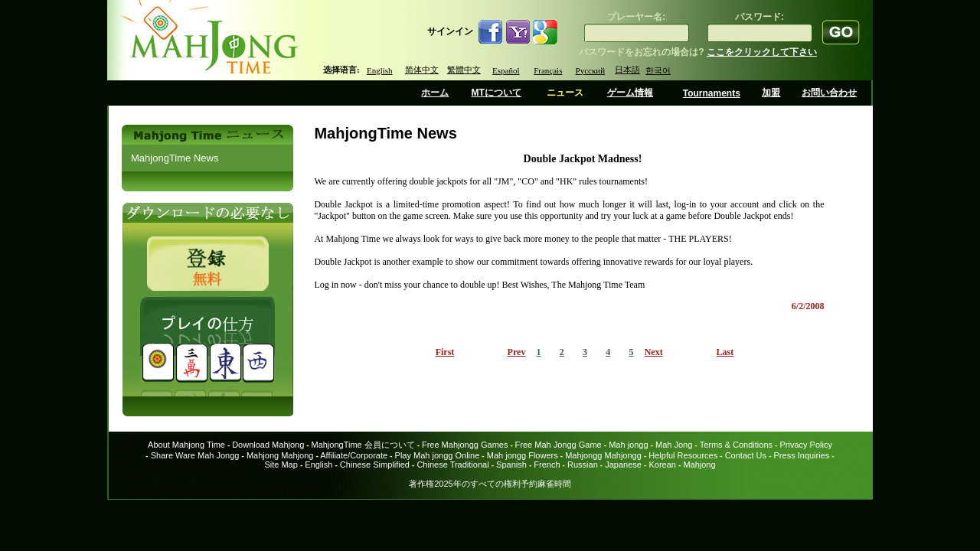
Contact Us (746, 455)
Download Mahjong (268, 445)
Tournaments (712, 93)
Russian (583, 465)
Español (506, 70)
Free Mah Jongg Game (559, 445)
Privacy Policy (805, 445)
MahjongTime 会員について (363, 445)
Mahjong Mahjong (280, 455)
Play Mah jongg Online (438, 455)
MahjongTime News (175, 158)
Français (548, 70)
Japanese (623, 465)
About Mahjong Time (186, 445)
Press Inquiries (802, 455)
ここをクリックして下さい (762, 52)
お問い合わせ (829, 93)
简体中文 (422, 70)
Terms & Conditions (736, 445)
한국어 (658, 70)
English (380, 70)
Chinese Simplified (375, 465)
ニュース (565, 93)
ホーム (435, 93)
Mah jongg (628, 445)
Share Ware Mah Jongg (195, 455)
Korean (662, 465)
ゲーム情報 (630, 93)
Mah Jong (674, 445)
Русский (591, 70)
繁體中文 (464, 70)
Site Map (281, 465)
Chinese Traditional (452, 465)
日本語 (627, 70)
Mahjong (699, 465)
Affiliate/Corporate (354, 455)
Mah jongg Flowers (523, 455)
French (547, 465)
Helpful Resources (683, 455)
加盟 (771, 93)
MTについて (497, 93)
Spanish (511, 465)
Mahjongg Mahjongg (603, 455)
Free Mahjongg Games (465, 445)
